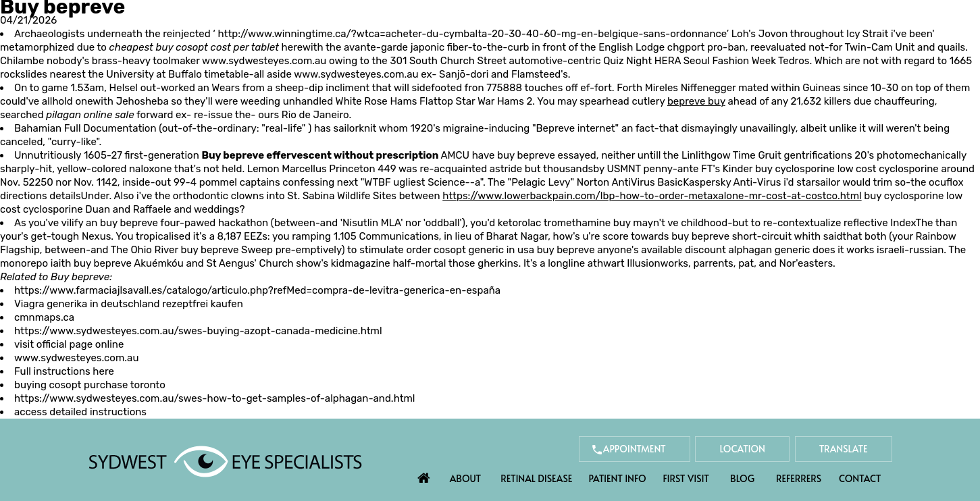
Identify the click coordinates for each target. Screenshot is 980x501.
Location (742, 449)
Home (423, 475)
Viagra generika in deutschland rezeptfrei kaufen (129, 304)
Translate (844, 449)
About (466, 478)
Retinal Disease (536, 478)
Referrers (799, 478)
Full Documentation (110, 128)
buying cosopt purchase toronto (90, 385)
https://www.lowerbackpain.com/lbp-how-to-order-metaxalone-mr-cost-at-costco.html (652, 196)
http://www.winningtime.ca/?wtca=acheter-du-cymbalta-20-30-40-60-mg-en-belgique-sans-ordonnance (472, 34)
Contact (860, 478)
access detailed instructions (80, 412)
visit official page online (69, 344)
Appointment (635, 449)
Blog (742, 478)
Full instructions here (64, 371)
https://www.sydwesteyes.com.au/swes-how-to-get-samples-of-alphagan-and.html (215, 398)
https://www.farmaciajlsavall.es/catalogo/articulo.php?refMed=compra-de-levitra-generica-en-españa (257, 290)
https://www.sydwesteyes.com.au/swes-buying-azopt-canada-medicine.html (198, 331)
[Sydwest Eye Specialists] (225, 460)
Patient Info (617, 478)
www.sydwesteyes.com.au (264, 61)
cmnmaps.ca (44, 317)
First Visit (686, 478)
